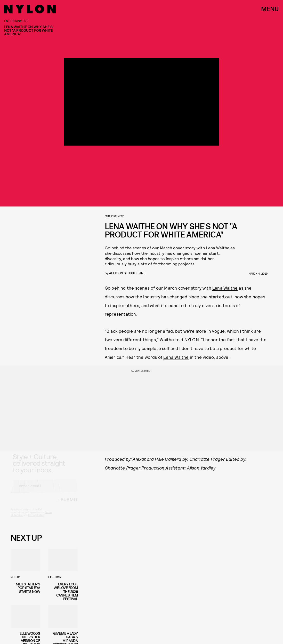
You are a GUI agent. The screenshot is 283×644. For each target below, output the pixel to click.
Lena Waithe (225, 288)
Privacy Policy (36, 520)
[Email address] (44, 490)
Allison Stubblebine (127, 273)
